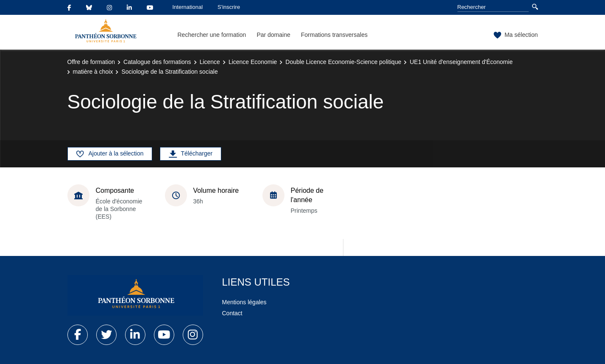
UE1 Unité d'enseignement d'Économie (461, 62)
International (188, 7)
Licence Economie (253, 62)
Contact (232, 313)
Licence (210, 62)
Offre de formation (91, 62)
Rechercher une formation (212, 35)
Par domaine (273, 35)
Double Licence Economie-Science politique (343, 62)
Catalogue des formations (157, 62)
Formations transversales (334, 35)
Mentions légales (244, 302)
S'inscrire (229, 7)
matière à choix (93, 72)
